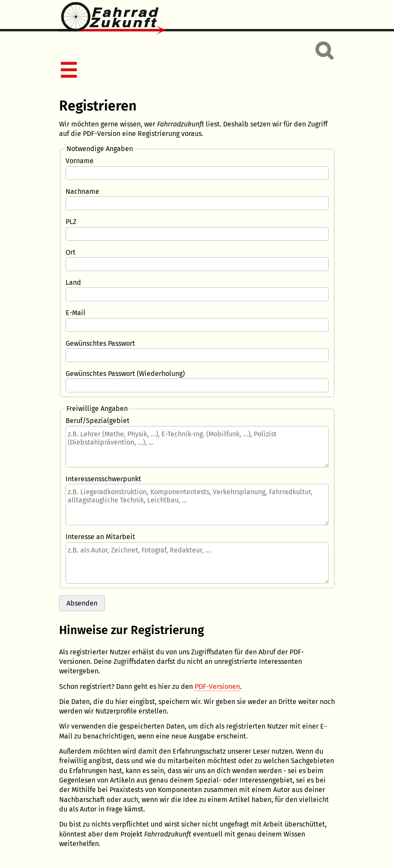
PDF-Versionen (217, 687)
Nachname (82, 191)
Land (73, 282)
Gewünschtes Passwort (100, 343)
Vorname (80, 161)
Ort (71, 252)
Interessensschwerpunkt (103, 479)
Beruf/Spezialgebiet (98, 421)
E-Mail (76, 313)
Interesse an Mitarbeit (100, 537)
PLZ (71, 222)
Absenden (82, 603)
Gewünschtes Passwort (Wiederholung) (125, 374)
